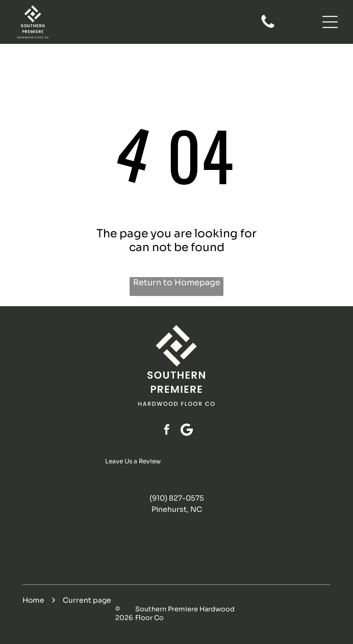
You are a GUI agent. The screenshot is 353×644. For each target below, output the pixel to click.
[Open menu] (330, 22)
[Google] (187, 431)
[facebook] (167, 431)
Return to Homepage (177, 282)
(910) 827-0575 (177, 498)
